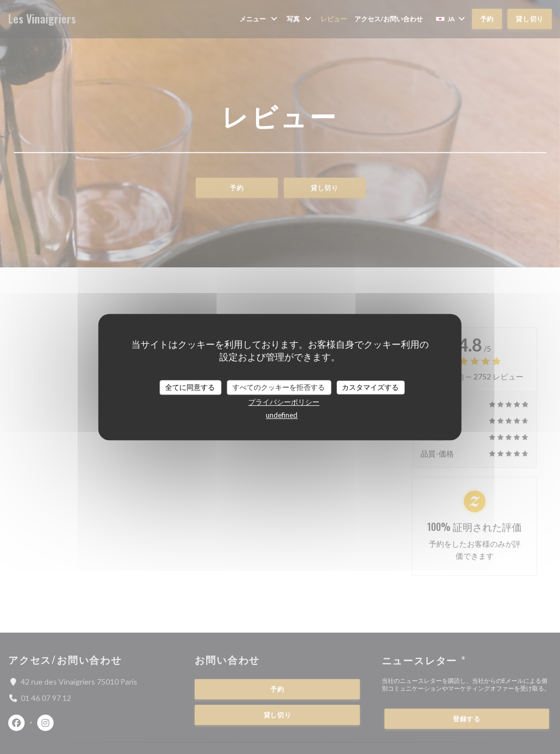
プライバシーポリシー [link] (284, 402)
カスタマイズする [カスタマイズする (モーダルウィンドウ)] (370, 387)
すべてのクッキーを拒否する (279, 387)
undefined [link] (282, 415)
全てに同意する (190, 387)
